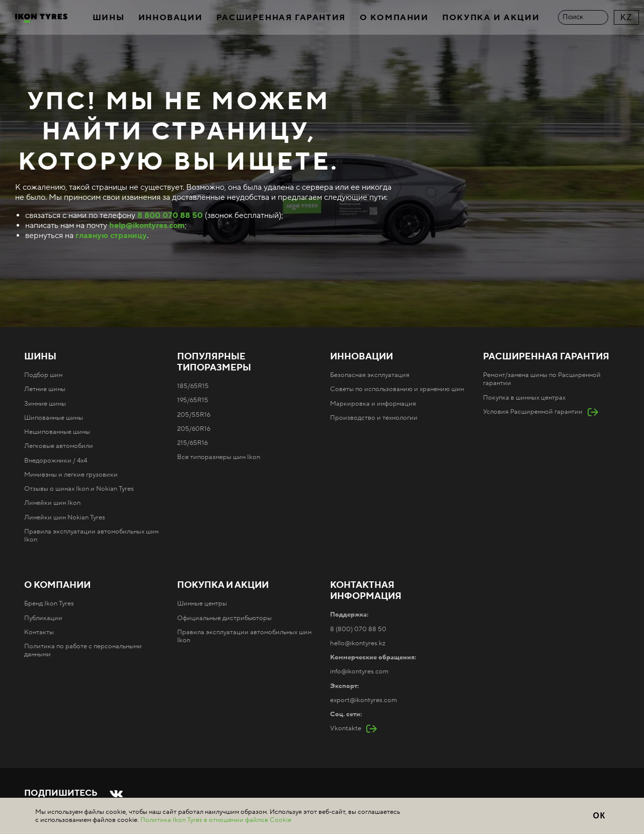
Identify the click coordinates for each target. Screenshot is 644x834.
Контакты (39, 632)
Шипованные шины (54, 418)
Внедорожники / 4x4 (56, 461)
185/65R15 (193, 386)
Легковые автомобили (59, 446)
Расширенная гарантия (281, 18)
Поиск (573, 17)
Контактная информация (366, 591)
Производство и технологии (374, 418)
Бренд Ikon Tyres (49, 603)
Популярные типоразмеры (214, 362)
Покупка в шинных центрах (524, 398)
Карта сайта (240, 810)
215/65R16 (192, 443)
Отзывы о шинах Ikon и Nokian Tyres (79, 489)
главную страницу (111, 236)
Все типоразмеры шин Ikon (219, 457)
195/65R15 (193, 400)
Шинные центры (202, 603)
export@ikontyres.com (364, 700)
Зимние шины (45, 404)
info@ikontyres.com (359, 671)
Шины (108, 18)
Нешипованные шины (57, 432)
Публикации (43, 618)
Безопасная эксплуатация (370, 375)
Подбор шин (43, 375)
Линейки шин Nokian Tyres (65, 517)
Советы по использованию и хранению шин (397, 389)
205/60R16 (194, 429)
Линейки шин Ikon (52, 503)
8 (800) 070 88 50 (358, 629)
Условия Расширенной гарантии (533, 412)
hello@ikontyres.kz (358, 643)
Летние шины (45, 389)
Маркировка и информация (373, 404)
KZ (626, 17)
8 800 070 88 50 (170, 215)
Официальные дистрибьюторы (224, 618)
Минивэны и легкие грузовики (71, 475)
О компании (394, 18)
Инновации (170, 18)
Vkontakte (346, 728)
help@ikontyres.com (147, 225)
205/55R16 (194, 415)
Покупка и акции (491, 18)
